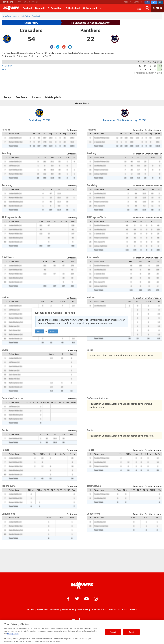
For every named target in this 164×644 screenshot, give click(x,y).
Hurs (71, 354)
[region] (82, 632)
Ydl (62, 354)
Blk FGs (73, 402)
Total (73, 221)
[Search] (147, 8)
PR (61, 221)
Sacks (51, 354)
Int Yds (31, 402)
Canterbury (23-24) (39, 120)
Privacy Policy (68, 610)
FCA (4, 69)
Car (38, 157)
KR (55, 221)
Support (134, 610)
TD (56, 134)
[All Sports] (101, 8)
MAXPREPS (8, 2)
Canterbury (31, 23)
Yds (39, 134)
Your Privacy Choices (118, 610)
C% (45, 134)
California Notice (99, 610)
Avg (51, 134)
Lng (65, 134)
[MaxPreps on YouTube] (87, 599)
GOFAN (18, 2)
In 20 (72, 434)
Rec (43, 189)
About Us (31, 610)
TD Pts (42, 454)
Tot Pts (72, 454)
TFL (73, 302)
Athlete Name (14, 134)
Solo (43, 302)
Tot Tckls (62, 302)
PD (41, 402)
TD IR (53, 490)
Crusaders (31, 30)
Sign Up (53, 331)
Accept (113, 632)
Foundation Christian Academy (90, 23)
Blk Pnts (66, 402)
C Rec (61, 518)
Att (34, 134)
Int (60, 134)
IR (66, 221)
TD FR (47, 490)
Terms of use (83, 610)
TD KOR (67, 490)
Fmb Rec (46, 402)
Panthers (90, 30)
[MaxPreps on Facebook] (147, 2)
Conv (50, 454)
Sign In (40, 331)
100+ (67, 157)
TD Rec (39, 490)
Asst (51, 302)
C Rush (49, 518)
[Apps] (139, 8)
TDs (35, 454)
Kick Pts (62, 454)
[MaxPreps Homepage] (82, 585)
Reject (131, 632)
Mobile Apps (42, 610)
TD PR (60, 490)
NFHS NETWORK (31, 2)
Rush (41, 221)
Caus (60, 402)
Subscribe (55, 610)
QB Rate (72, 134)
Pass (55, 261)
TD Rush (31, 490)
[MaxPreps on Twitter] (154, 2)
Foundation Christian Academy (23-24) (125, 120)
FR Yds (54, 402)
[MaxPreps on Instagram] (160, 2)
